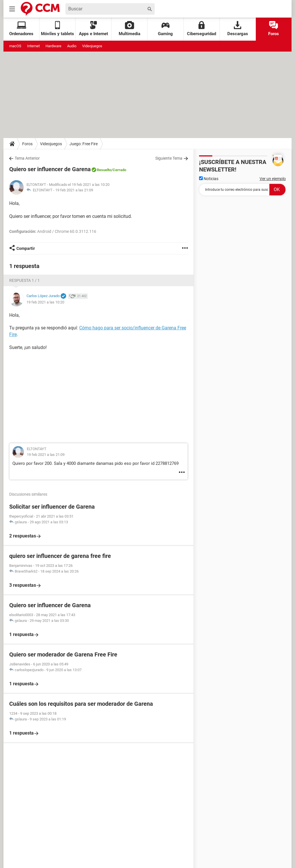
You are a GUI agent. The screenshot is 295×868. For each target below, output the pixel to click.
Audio (72, 46)
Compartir (26, 248)
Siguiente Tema (169, 158)
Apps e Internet (93, 29)
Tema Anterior (27, 158)
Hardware (53, 46)
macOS (15, 46)
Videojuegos (92, 46)
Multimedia (129, 29)
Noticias (209, 179)
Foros (274, 29)
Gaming (165, 29)
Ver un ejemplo (273, 179)
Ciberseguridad (202, 29)
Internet (33, 46)
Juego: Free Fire (84, 144)
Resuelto (104, 170)
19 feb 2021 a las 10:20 (45, 302)
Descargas (238, 29)
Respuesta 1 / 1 (24, 280)
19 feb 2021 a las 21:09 (74, 190)
